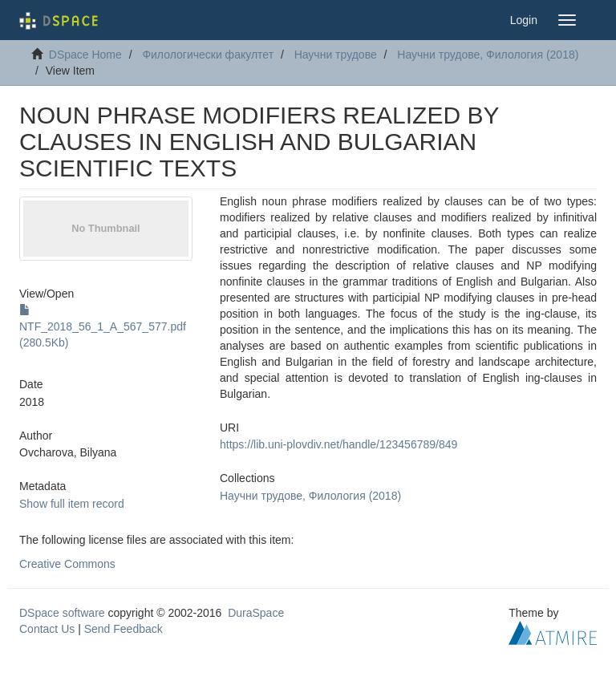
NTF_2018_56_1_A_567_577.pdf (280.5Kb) (103, 326)
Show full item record (72, 504)
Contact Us (47, 629)
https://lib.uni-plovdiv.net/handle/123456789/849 (338, 444)
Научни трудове (336, 55)
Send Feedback (124, 629)
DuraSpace (256, 613)
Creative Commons (67, 564)
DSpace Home (85, 55)
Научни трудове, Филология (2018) (488, 55)
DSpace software (62, 613)
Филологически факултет (208, 55)
